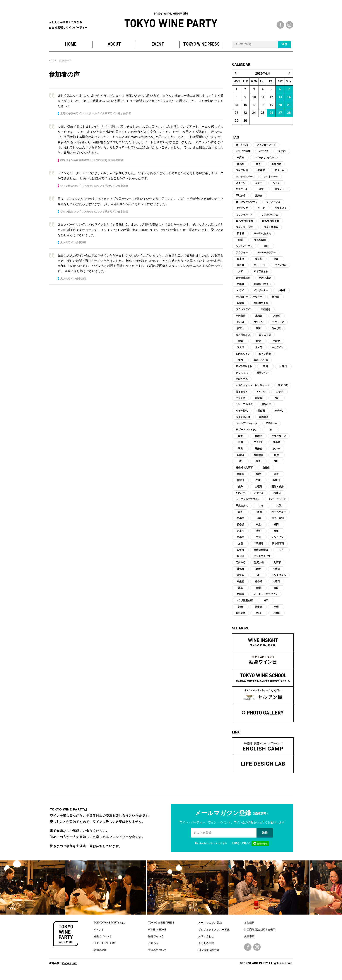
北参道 (258, 611)
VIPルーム (272, 428)
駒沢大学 (241, 617)
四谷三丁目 (278, 548)
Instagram (257, 951)
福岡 (276, 529)
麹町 (276, 466)
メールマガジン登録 (210, 927)
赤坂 (258, 466)
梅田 (266, 605)
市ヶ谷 (258, 263)
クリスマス (242, 377)
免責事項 (249, 941)
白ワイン (258, 326)
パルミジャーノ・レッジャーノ (253, 390)
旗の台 (276, 301)
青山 (276, 592)
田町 (266, 250)
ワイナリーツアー (245, 231)
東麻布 (240, 162)
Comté (259, 402)
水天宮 (259, 320)
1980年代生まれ (262, 238)
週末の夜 (283, 390)
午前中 (276, 345)
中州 (258, 541)
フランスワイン (244, 314)
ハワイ (240, 295)
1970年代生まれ (244, 225)
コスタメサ (280, 212)
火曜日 (276, 586)
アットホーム (271, 181)
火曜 (240, 244)
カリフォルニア (244, 219)
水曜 (276, 611)
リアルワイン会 (270, 219)
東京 (258, 529)
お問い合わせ (206, 941)
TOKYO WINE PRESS (201, 49)
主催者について (157, 954)
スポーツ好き (261, 364)
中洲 (240, 447)
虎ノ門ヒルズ (243, 339)
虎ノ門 (258, 352)
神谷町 (258, 586)
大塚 (240, 276)
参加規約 (249, 927)
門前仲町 (241, 567)
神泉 (240, 592)
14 (289, 101)
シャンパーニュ (244, 250)
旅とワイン (278, 352)
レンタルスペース (245, 181)
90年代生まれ (261, 276)
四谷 (240, 516)
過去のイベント (103, 941)
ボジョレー (280, 194)
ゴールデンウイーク (247, 428)
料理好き (266, 314)
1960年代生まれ (262, 288)
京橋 (276, 535)
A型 (277, 402)
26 (271, 117)
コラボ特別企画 (244, 605)
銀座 (277, 459)
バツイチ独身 (243, 156)
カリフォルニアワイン (248, 504)
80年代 (240, 554)
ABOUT (114, 49)
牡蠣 (240, 345)
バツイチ (264, 156)
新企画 (261, 415)
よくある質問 (206, 947)
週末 (261, 194)
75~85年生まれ (244, 371)
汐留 (258, 333)
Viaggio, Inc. (70, 968)
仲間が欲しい (279, 440)
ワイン (277, 187)
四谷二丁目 (265, 339)
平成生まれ (242, 510)
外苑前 (240, 168)
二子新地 (258, 548)
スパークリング (277, 504)
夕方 (281, 554)
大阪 (279, 510)
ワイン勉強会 (271, 231)
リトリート (260, 269)
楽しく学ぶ (242, 149)
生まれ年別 (278, 523)
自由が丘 (276, 333)
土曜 (258, 592)
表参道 (277, 447)
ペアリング (242, 212)
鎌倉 (258, 573)
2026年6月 (263, 78)
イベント (261, 396)
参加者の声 (100, 954)
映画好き (264, 421)
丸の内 (282, 156)
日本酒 (240, 238)
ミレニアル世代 (244, 409)
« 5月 (236, 77)
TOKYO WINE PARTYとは (109, 927)
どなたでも (242, 383)
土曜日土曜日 (261, 554)
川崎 (240, 611)
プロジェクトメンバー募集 (214, 934)
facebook (280, 25)
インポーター (261, 295)
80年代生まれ (243, 282)
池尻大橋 (259, 567)
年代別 (240, 560)
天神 (258, 523)
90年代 (279, 415)
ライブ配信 (242, 175)
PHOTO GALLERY (105, 947)
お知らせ (153, 947)
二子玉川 (258, 447)
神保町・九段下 (244, 472)
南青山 (266, 472)
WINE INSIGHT (157, 934)
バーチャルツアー (266, 257)
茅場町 (240, 288)
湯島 (276, 263)
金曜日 (276, 485)
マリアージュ (273, 206)
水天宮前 (241, 320)
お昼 (240, 548)
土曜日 (258, 491)
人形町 (277, 320)
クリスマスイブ (262, 560)
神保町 (240, 573)
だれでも (241, 497)
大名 (261, 510)
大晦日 (283, 371)
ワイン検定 (280, 269)
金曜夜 (258, 440)
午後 (258, 485)
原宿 (276, 478)
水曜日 (277, 497)
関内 (240, 364)
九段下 (277, 567)
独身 (240, 491)
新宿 (258, 345)
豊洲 (265, 371)
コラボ (280, 396)
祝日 (259, 617)
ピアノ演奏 (265, 358)
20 (280, 109)
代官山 (240, 333)
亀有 (258, 168)
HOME (71, 49)
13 (280, 101)
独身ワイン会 (156, 941)
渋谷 (258, 535)
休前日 (240, 485)
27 (280, 117)
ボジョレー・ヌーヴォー (249, 301)
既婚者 (258, 453)
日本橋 (240, 263)
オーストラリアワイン (266, 598)
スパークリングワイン (266, 162)
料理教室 (258, 459)
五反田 (240, 352)
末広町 (240, 269)
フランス (241, 402)
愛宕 (258, 478)
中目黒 (258, 516)
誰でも (240, 579)
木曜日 (276, 573)
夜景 (240, 440)
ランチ (276, 453)
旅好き (259, 200)
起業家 (240, 307)
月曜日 (277, 617)
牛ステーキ (242, 194)
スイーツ (241, 187)
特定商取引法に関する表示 (260, 934)
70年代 (240, 523)
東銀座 (240, 586)
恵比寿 (240, 598)
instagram (289, 25)
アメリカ (279, 175)
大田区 (240, 478)
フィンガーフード (266, 149)
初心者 (240, 326)
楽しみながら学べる (247, 206)
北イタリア (242, 396)
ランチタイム (279, 579)
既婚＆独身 (278, 491)
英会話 (240, 529)
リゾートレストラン (247, 434)
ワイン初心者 (243, 421)
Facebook (248, 951)
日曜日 (240, 459)
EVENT (158, 49)
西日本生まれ (261, 307)
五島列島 (276, 168)
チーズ (261, 212)
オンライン (278, 541)
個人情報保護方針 (209, 954)
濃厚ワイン (262, 377)
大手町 (281, 295)
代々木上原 (265, 282)
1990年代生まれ (270, 225)
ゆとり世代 (242, 415)
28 (289, 117)
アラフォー (242, 257)
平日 (240, 453)
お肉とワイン (243, 358)
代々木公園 (260, 244)
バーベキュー (279, 516)
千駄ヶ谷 (241, 200)
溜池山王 (266, 409)
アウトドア (278, 326)
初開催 (261, 175)
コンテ (259, 187)
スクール (259, 497)
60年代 (240, 541)
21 (289, 109)
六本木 (240, 535)
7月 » (289, 77)
